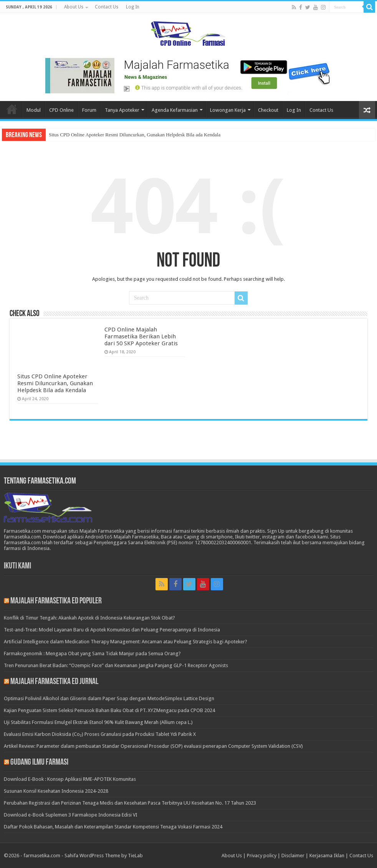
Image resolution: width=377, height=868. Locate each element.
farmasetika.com (42, 856)
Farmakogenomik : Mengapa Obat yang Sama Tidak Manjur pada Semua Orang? (92, 653)
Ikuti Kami (17, 566)
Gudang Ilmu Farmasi (39, 763)
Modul (34, 110)
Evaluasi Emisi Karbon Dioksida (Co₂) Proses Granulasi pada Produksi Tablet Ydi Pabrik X (100, 734)
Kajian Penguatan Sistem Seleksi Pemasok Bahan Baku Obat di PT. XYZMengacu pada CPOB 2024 (109, 710)
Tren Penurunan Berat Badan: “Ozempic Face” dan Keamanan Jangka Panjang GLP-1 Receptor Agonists (116, 665)
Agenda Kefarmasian (175, 110)
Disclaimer (293, 856)
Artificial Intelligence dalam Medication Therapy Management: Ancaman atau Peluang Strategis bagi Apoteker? (126, 642)
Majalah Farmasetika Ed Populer (56, 601)
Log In (133, 7)
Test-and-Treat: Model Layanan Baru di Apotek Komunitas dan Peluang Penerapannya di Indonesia (112, 630)
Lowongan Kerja (228, 110)
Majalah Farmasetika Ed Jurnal (54, 682)
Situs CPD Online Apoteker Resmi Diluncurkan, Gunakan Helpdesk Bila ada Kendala (135, 135)
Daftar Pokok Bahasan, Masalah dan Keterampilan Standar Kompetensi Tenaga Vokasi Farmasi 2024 (113, 827)
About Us (74, 7)
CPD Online (61, 110)
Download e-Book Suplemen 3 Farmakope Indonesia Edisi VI (71, 815)
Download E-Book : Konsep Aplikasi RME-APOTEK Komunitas (70, 779)
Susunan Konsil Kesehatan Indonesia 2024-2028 (56, 791)
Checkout (268, 110)
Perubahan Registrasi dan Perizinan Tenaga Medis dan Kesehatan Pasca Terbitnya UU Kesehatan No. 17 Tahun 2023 (130, 803)
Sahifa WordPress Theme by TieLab (104, 856)
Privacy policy (262, 856)
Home (12, 109)
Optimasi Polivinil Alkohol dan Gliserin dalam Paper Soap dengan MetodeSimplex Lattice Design (109, 698)
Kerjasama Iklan (327, 856)
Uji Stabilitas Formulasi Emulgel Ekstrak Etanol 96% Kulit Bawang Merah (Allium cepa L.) (98, 722)
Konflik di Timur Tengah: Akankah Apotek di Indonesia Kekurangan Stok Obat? (89, 618)
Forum (89, 110)
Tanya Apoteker (122, 110)
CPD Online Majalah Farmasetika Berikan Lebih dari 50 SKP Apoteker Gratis (141, 336)
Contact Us (107, 7)
